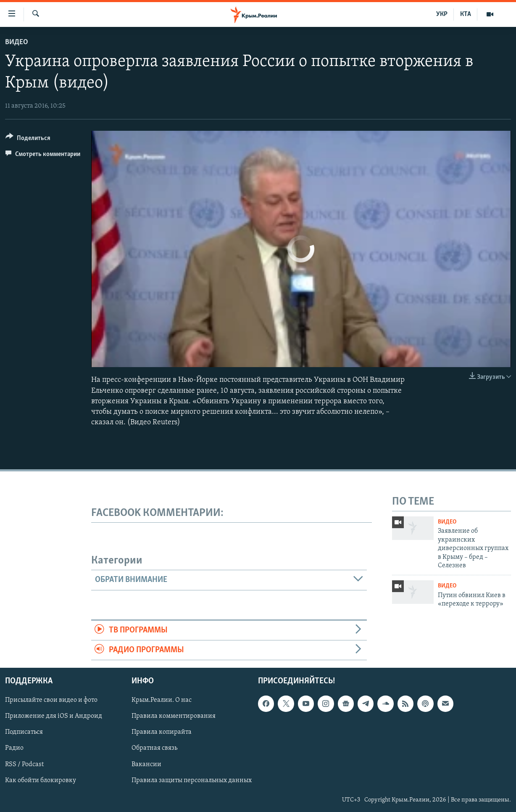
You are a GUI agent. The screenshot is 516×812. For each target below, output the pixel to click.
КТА (466, 14)
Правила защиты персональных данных (192, 780)
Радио (14, 749)
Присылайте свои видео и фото (51, 701)
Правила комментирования (174, 717)
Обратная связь (154, 749)
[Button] (28, 139)
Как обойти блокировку (41, 780)
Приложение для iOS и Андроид (54, 717)
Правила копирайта (162, 733)
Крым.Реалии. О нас (162, 701)
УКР (442, 14)
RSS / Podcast (24, 764)
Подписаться (24, 733)
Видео (17, 42)
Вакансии (146, 764)
